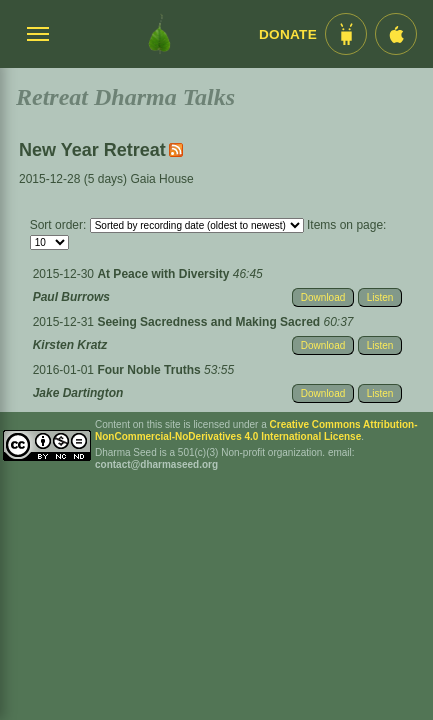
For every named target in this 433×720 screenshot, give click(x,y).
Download (323, 297)
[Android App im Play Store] (346, 34)
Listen (380, 297)
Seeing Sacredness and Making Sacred (210, 322)
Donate (288, 34)
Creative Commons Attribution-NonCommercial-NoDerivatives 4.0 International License (256, 430)
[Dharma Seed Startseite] (159, 34)
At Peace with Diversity (164, 274)
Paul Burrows (71, 297)
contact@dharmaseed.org (156, 464)
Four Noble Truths (150, 370)
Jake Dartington (78, 393)
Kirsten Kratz (70, 345)
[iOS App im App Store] (396, 34)
